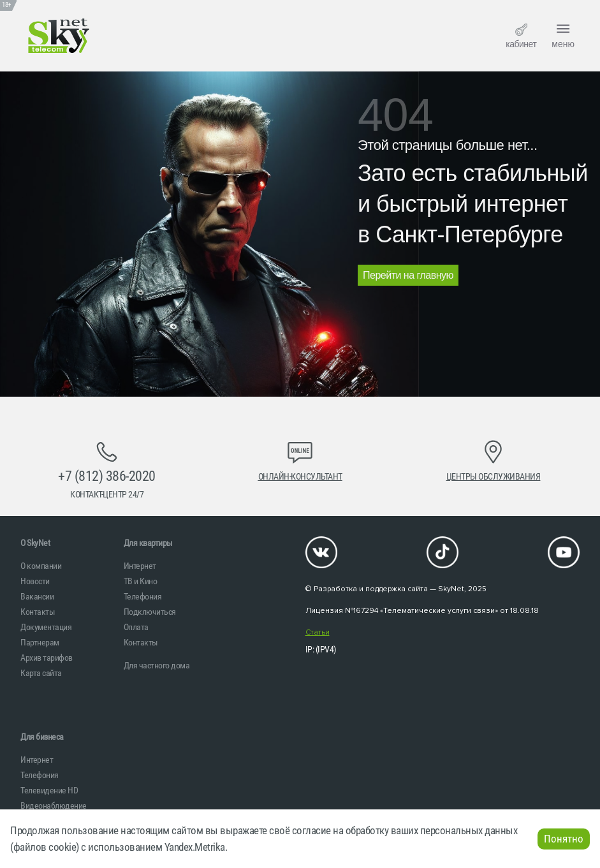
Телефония (143, 596)
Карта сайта (41, 673)
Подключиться (150, 612)
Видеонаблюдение (54, 805)
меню (563, 34)
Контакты (38, 612)
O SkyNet (35, 543)
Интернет (140, 566)
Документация (46, 627)
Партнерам (40, 642)
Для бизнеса (42, 737)
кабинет (521, 36)
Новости (35, 581)
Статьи (318, 632)
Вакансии (37, 596)
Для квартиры (148, 543)
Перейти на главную (408, 275)
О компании (41, 566)
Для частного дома (157, 665)
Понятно (564, 839)
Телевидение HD (49, 790)
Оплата (136, 627)
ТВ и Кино (141, 581)
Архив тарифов (47, 658)
